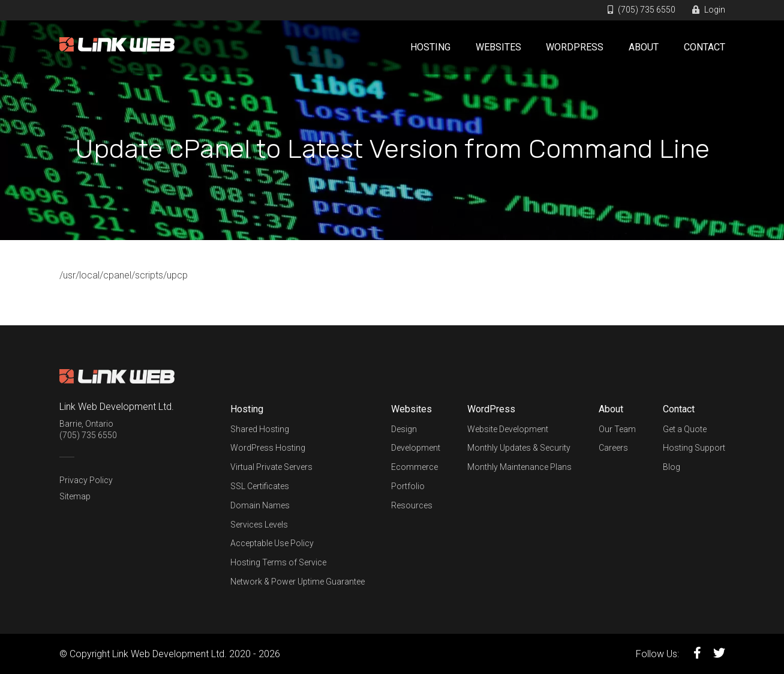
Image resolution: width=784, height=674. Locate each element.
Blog (672, 467)
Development (416, 448)
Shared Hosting (260, 429)
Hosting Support (694, 448)
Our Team (617, 429)
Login (709, 10)
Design (404, 429)
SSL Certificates (260, 486)
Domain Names (260, 505)
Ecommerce (414, 467)
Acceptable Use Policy (272, 543)
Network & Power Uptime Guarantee (298, 582)
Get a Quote (685, 429)
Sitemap (75, 496)
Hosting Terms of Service (278, 562)
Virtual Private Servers (271, 467)
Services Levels (259, 525)
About (644, 47)
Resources (412, 505)
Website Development (508, 429)
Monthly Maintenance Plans (519, 467)
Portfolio (408, 486)
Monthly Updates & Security (519, 448)
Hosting (430, 47)
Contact (705, 47)
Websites (498, 47)
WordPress (575, 47)
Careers (613, 448)
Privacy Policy (86, 480)
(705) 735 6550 (642, 10)
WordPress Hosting (268, 448)
